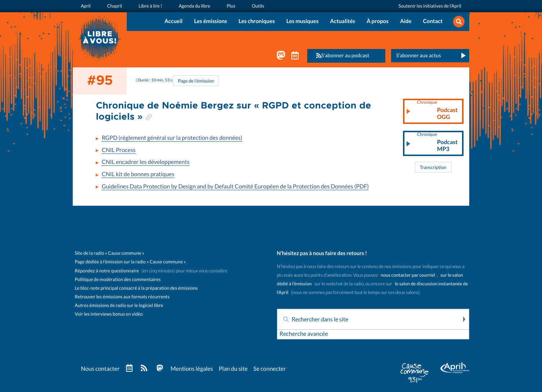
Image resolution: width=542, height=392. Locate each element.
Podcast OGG (437, 111)
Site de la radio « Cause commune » (110, 253)
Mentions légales (192, 369)
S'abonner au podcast (341, 56)
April (86, 6)
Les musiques (302, 21)
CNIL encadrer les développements (145, 162)
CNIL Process (118, 150)
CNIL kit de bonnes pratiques (138, 174)
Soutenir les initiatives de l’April (430, 6)
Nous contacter (100, 369)
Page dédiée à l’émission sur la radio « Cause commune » (131, 262)
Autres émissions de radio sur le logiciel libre (119, 305)
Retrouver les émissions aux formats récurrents (122, 297)
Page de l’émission (196, 81)
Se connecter (270, 369)
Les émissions (211, 21)
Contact (433, 21)
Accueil (174, 21)
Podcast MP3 (437, 143)
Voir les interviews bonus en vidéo (109, 314)
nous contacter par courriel (408, 275)
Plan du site (233, 369)
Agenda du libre (194, 6)
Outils (258, 6)
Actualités (343, 21)
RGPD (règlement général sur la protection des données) (172, 138)
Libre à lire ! (151, 6)
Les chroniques (257, 21)
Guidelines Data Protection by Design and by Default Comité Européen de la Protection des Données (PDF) (235, 187)
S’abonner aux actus (419, 55)
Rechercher (463, 319)
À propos (378, 21)
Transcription (433, 167)
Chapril (115, 6)
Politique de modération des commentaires (118, 279)
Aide (406, 21)
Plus (231, 6)
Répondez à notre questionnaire (107, 271)
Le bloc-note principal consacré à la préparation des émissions (136, 288)
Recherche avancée (304, 334)
